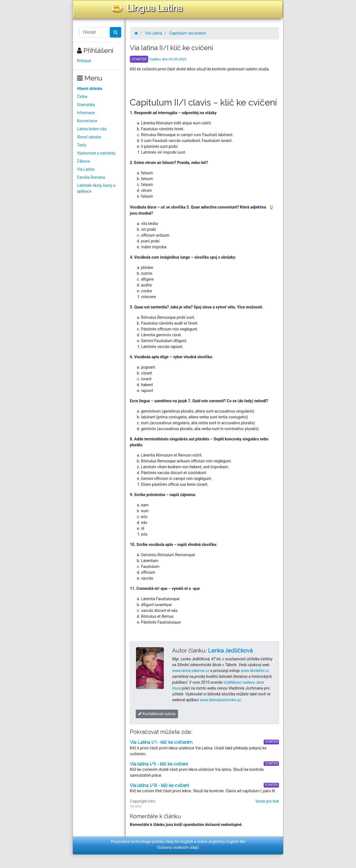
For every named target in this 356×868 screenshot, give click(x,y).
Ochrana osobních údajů (178, 847)
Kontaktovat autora (157, 714)
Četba (82, 97)
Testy (82, 145)
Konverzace (87, 121)
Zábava (83, 161)
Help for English (179, 842)
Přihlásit (84, 61)
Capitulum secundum (187, 33)
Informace (86, 113)
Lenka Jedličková (230, 651)
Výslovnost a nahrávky (96, 153)
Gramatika (86, 105)
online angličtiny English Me (221, 842)
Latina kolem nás (92, 129)
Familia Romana (91, 177)
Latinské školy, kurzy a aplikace (96, 188)
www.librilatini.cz (255, 671)
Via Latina (86, 169)
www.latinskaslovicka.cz (220, 700)
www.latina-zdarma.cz (191, 671)
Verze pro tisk (267, 801)
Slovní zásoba (89, 137)
